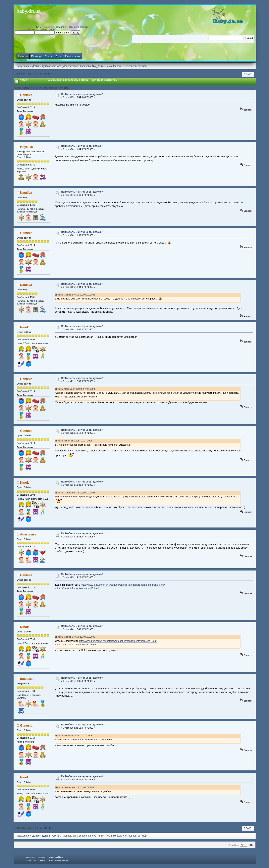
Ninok (24, 327)
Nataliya (26, 193)
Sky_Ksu (97, 66)
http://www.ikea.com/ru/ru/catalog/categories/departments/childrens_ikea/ (123, 585)
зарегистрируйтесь (79, 27)
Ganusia (26, 95)
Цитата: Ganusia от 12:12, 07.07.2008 (75, 493)
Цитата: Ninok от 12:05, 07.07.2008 (74, 441)
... (39, 74)
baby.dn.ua (29, 11)
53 (41, 74)
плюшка (26, 679)
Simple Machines (55, 857)
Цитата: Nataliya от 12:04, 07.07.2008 (75, 389)
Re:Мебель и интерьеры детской (82, 94)
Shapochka (85, 66)
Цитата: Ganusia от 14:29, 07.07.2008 (75, 637)
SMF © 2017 (42, 857)
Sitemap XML (45, 860)
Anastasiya (28, 534)
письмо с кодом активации (42, 29)
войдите (60, 27)
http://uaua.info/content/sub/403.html (78, 588)
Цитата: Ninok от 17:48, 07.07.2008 (74, 735)
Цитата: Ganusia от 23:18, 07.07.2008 (75, 787)
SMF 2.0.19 (30, 857)
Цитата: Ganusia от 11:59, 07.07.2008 (75, 295)
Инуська (27, 147)
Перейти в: (234, 845)
